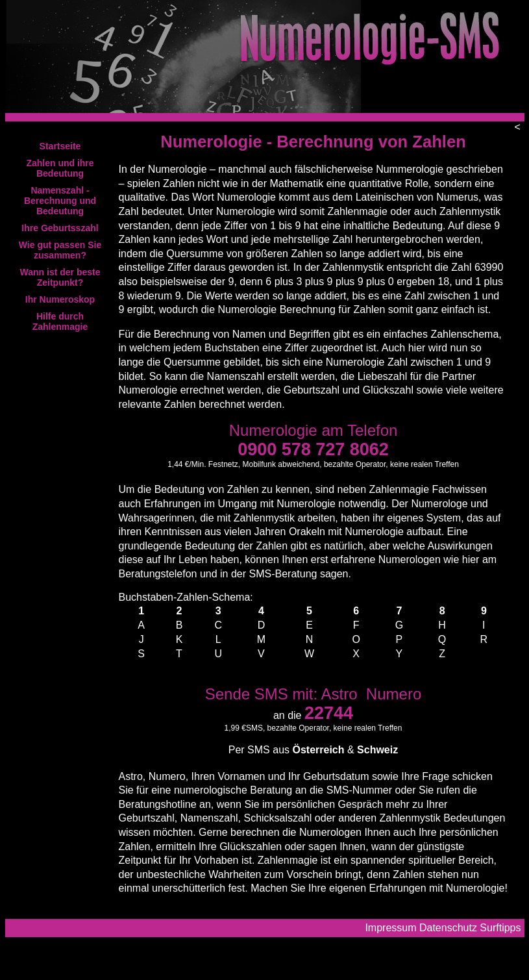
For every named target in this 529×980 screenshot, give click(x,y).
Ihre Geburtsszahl (60, 228)
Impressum (390, 928)
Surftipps (500, 928)
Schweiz (377, 750)
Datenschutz (448, 928)
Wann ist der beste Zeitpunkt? (60, 277)
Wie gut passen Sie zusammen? (60, 250)
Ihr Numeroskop (60, 299)
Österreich (318, 750)
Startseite (60, 146)
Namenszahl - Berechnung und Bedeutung (60, 201)
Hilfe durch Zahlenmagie (60, 321)
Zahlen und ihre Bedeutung (60, 168)
